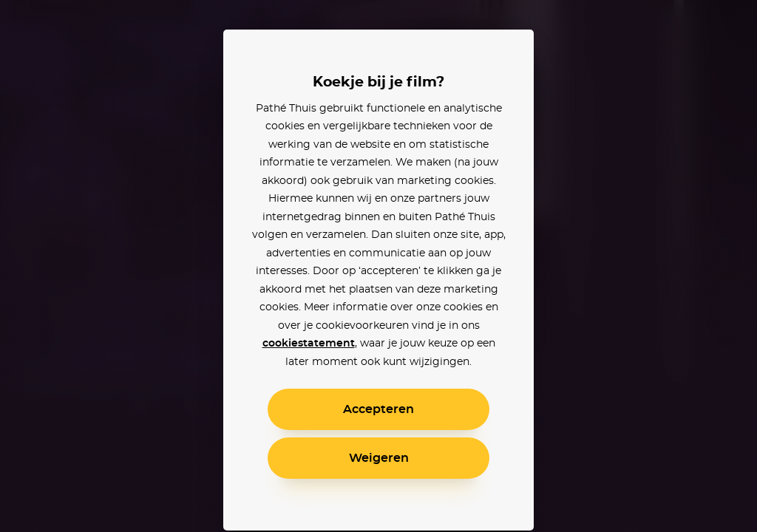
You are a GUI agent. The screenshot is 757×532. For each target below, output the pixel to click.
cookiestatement (309, 344)
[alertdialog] (378, 266)
